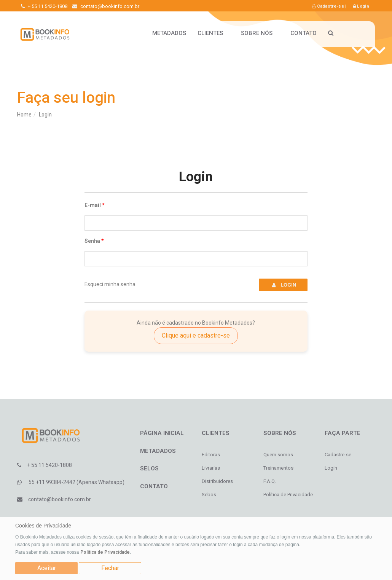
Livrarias (211, 468)
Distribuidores (217, 481)
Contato (304, 33)
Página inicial (162, 433)
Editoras (211, 455)
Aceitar (47, 568)
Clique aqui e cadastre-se (196, 335)
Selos (149, 468)
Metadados (169, 33)
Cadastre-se (328, 6)
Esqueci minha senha (110, 284)
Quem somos (278, 455)
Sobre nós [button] (260, 33)
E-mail (93, 205)
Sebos (209, 495)
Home (24, 115)
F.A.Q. (270, 481)
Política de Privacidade (105, 552)
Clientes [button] (214, 33)
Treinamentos (278, 468)
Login (361, 6)
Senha (92, 241)
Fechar (110, 568)
